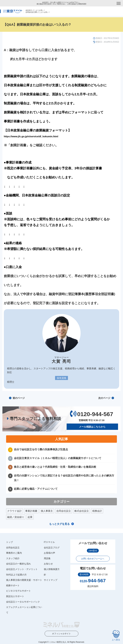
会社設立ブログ (52, 548)
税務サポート (13, 585)
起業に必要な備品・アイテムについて (36, 489)
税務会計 (97, 511)
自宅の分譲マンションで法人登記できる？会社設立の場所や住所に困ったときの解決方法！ (64, 478)
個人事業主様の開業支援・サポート (24, 580)
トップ (9, 542)
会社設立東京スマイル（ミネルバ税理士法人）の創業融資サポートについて (58, 458)
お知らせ (48, 564)
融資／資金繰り (16, 517)
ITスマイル (49, 542)
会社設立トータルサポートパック (23, 602)
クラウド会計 (14, 511)
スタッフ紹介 (13, 558)
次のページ (106, 398)
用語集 (47, 558)
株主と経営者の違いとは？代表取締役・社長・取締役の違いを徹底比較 (55, 467)
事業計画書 (31, 511)
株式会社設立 (82, 511)
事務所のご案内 (14, 553)
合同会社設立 (64, 511)
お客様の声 (49, 553)
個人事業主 (47, 511)
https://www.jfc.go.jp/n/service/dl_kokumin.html (31, 136)
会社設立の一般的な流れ (18, 564)
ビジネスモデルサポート (18, 591)
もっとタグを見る (59, 524)
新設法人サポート (15, 596)
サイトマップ (51, 580)
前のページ (17, 398)
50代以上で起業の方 (16, 575)
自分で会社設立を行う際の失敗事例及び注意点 (41, 449)
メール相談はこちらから (92, 427)
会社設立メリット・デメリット (22, 569)
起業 (30, 517)
